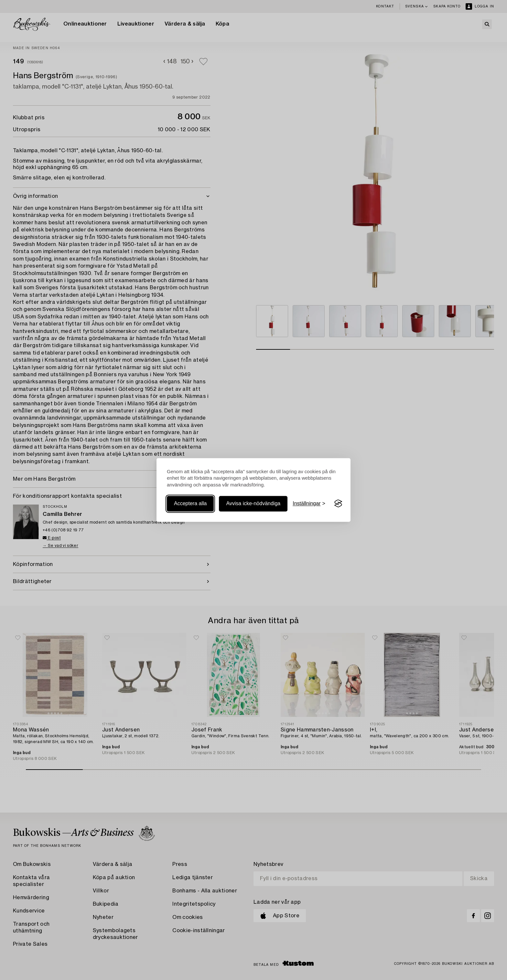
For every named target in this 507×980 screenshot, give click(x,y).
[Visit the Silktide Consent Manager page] (338, 504)
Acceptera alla (190, 503)
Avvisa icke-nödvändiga (253, 503)
